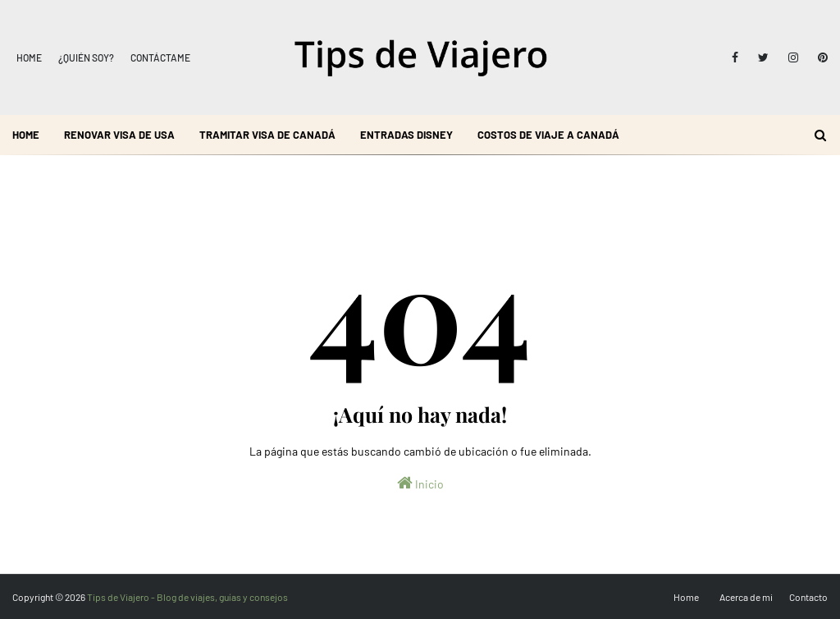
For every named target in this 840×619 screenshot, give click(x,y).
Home (29, 57)
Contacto (808, 597)
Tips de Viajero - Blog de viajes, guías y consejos (187, 597)
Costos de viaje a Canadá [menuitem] (548, 135)
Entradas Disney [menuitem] (406, 135)
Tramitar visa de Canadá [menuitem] (267, 135)
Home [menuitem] (26, 135)
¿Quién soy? (86, 57)
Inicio (420, 483)
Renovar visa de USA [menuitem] (119, 135)
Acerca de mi (746, 597)
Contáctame (160, 57)
